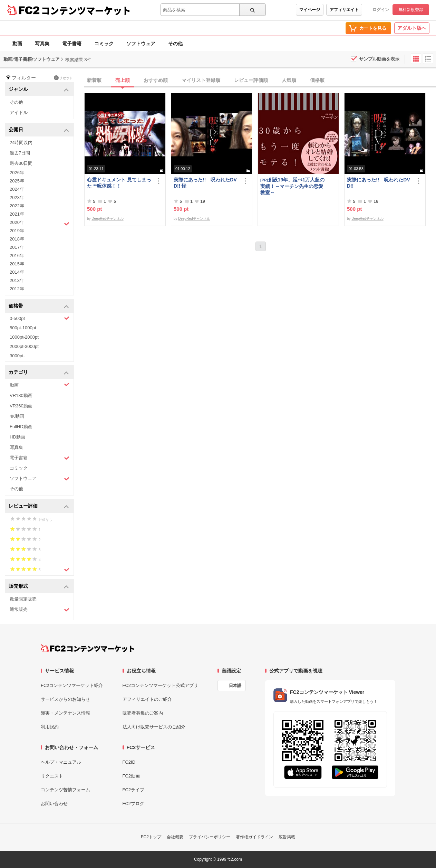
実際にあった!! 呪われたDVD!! (379, 183)
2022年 (17, 206)
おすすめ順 (156, 80)
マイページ (310, 10)
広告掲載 (287, 837)
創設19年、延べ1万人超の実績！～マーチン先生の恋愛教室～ (292, 186)
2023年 (17, 197)
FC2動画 (131, 776)
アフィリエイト (344, 10)
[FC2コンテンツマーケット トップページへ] (88, 648)
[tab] (260, 81)
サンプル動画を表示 (379, 59)
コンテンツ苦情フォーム (65, 790)
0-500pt (40, 318)
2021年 (17, 214)
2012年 (17, 289)
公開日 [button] (39, 130)
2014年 (17, 272)
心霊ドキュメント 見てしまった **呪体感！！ (119, 183)
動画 (17, 44)
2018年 (17, 239)
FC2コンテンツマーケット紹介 (72, 685)
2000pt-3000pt (24, 346)
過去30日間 (21, 163)
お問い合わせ (54, 804)
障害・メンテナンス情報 (65, 713)
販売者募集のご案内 (143, 713)
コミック (104, 44)
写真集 (42, 44)
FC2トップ (151, 837)
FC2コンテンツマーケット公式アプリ (161, 685)
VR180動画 (21, 395)
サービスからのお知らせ (65, 699)
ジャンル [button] (39, 90)
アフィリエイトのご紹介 (147, 699)
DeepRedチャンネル (107, 219)
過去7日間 (20, 153)
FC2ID (129, 762)
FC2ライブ (134, 790)
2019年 (17, 231)
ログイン (381, 10)
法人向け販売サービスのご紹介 (154, 727)
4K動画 (17, 416)
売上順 (123, 80)
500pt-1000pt (23, 328)
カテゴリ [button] (39, 373)
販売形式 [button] (39, 587)
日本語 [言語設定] (235, 686)
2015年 (17, 264)
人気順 (289, 80)
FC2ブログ (134, 804)
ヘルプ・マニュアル (61, 762)
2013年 (17, 280)
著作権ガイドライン (254, 837)
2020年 (40, 223)
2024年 (17, 189)
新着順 (94, 80)
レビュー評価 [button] (39, 506)
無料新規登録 (411, 10)
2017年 (17, 247)
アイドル (19, 112)
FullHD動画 (21, 427)
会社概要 (175, 837)
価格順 (317, 80)
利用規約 (50, 727)
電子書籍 (72, 44)
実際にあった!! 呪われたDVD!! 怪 (205, 183)
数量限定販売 (23, 599)
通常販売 (40, 610)
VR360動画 (21, 406)
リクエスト (52, 776)
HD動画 (17, 437)
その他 (175, 44)
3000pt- (17, 356)
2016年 (17, 256)
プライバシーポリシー (210, 837)
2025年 (17, 181)
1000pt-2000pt (24, 337)
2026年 (17, 173)
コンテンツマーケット (86, 10)
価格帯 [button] (39, 306)
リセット (63, 78)
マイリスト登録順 (201, 80)
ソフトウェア (141, 44)
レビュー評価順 (251, 80)
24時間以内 (21, 143)
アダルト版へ (412, 28)
